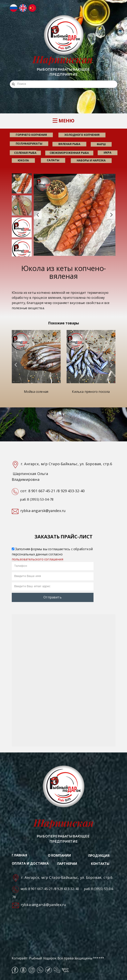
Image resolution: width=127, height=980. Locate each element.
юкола (23, 160)
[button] (38, 215)
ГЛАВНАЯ (19, 855)
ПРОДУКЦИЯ (99, 856)
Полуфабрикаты (29, 143)
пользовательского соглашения (37, 559)
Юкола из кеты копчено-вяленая (63, 272)
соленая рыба (25, 153)
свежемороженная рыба (69, 153)
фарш (101, 144)
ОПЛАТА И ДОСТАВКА (30, 863)
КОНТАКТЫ (100, 864)
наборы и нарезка (91, 160)
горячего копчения (31, 135)
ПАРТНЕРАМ (67, 864)
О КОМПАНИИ (60, 855)
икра (108, 152)
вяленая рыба (69, 144)
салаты (53, 160)
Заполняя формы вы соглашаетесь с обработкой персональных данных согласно (52, 554)
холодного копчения (82, 135)
